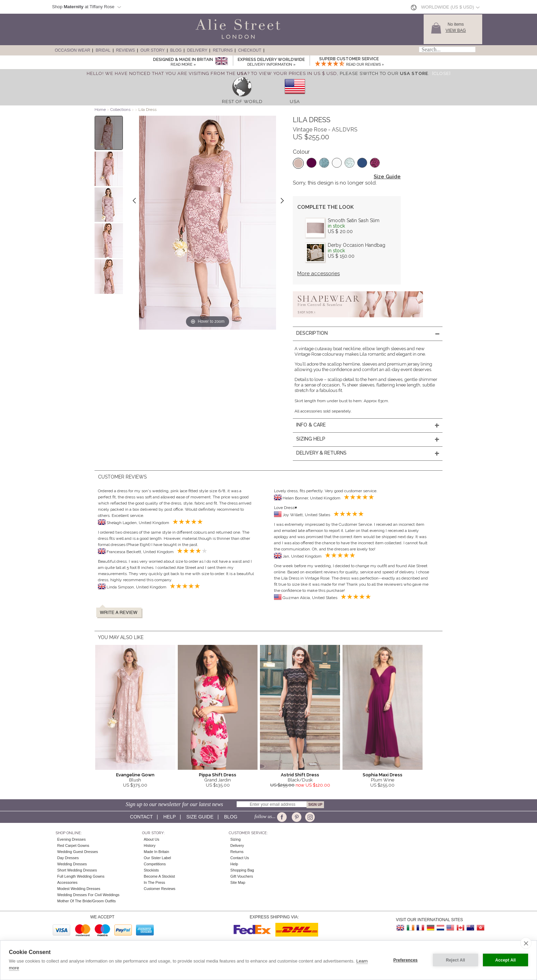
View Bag (456, 30)
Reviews (126, 50)
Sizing (236, 839)
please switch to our (384, 73)
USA (295, 101)
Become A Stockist (159, 876)
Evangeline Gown (135, 775)
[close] (526, 943)
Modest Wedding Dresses (79, 889)
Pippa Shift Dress (218, 775)
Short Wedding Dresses (77, 870)
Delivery (197, 50)
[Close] (441, 73)
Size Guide (387, 177)
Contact (141, 817)
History (150, 845)
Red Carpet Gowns (73, 845)
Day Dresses (68, 858)
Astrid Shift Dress (300, 775)
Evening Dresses (71, 839)
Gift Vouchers (242, 876)
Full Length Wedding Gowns (81, 876)
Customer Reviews (160, 889)
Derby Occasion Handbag (357, 245)
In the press (154, 882)
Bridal (103, 50)
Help (170, 817)
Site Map (238, 882)
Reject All (455, 960)
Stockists (151, 870)
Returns (223, 50)
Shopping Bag (242, 870)
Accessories (67, 882)
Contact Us (240, 858)
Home (100, 110)
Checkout (249, 50)
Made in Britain (157, 852)
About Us (152, 839)
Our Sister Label (157, 858)
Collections (121, 110)
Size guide (200, 817)
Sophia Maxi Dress (383, 775)
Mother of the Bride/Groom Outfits (86, 901)
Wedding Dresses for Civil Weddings (88, 895)
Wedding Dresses (72, 864)
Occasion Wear (72, 50)
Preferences (406, 960)
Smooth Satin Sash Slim (354, 220)
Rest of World (242, 101)
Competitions (155, 864)
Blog (176, 50)
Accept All (505, 960)
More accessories (319, 273)
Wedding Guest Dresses (78, 852)
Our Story (153, 50)
